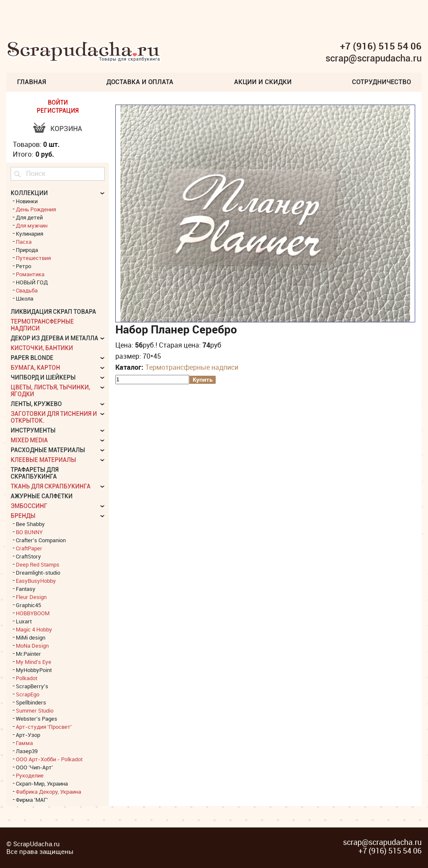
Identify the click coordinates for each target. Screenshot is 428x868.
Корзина (66, 129)
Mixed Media (29, 440)
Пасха (24, 242)
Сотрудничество (381, 82)
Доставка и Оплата (140, 82)
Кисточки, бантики (42, 348)
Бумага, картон (35, 368)
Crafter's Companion (41, 540)
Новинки (27, 201)
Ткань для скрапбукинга (51, 486)
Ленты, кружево (36, 404)
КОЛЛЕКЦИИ (29, 193)
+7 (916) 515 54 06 (381, 46)
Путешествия (33, 258)
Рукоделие (30, 775)
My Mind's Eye (34, 662)
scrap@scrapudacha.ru (374, 58)
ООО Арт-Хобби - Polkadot (49, 759)
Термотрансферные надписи (192, 367)
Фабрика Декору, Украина (48, 792)
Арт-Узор (28, 735)
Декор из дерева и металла (54, 338)
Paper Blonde (32, 358)
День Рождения (36, 209)
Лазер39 (27, 751)
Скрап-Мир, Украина (42, 783)
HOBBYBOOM (33, 613)
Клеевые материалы (43, 460)
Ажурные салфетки (42, 496)
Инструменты (33, 430)
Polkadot (26, 678)
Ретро (23, 266)
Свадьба (27, 290)
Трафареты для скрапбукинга (35, 473)
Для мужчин (32, 225)
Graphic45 (28, 605)
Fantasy (26, 589)
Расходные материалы (48, 450)
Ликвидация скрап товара (53, 312)
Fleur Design (31, 597)
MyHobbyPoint (34, 670)
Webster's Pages (37, 719)
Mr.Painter (28, 654)
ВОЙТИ (58, 102)
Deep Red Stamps (38, 564)
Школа (25, 298)
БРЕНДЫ (23, 516)
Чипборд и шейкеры (43, 377)
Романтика (30, 274)
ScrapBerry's (32, 686)
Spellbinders (31, 702)
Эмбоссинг (29, 506)
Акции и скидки (263, 82)
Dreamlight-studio (38, 573)
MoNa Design (32, 646)
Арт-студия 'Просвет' (44, 727)
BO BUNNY (29, 532)
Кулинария (29, 234)
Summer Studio (35, 710)
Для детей (29, 217)
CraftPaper (29, 548)
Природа (27, 250)
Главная (32, 82)
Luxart (24, 621)
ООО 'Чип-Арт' (34, 767)
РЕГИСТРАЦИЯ (58, 111)
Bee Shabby (30, 524)
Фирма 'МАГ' (32, 800)
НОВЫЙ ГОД (32, 282)
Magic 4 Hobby (34, 629)
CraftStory (28, 556)
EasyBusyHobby (36, 581)
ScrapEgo (28, 694)
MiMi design (31, 637)
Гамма (24, 743)
